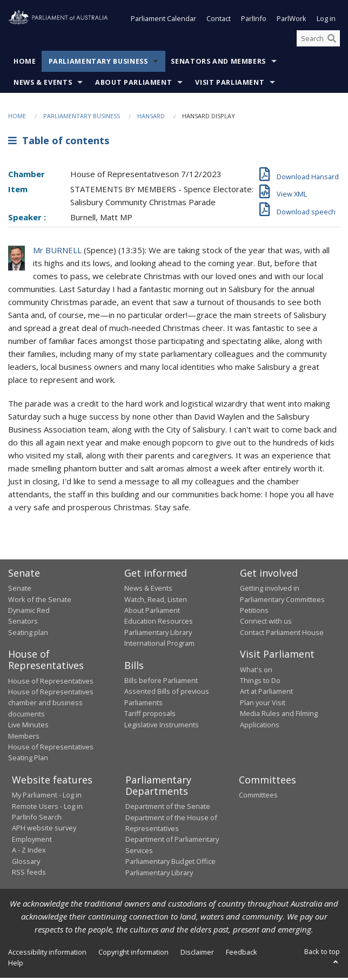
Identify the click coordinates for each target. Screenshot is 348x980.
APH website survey (44, 830)
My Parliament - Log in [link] (47, 797)
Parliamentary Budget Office (170, 863)
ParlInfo (254, 21)
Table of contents (59, 143)
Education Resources (159, 623)
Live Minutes (28, 727)
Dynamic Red (29, 612)
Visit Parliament (230, 85)
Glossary (26, 863)
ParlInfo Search (37, 819)
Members (24, 738)
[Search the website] (318, 40)
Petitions (254, 612)
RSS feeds (29, 874)
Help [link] (16, 965)
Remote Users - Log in (47, 808)
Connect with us (266, 623)
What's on (256, 672)
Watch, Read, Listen (156, 601)
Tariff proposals (150, 715)
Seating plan (28, 634)
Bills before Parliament (161, 682)
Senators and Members (218, 63)
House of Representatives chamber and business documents (51, 705)
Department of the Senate (168, 808)
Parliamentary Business (98, 63)
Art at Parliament (266, 693)
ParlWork (292, 21)
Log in (326, 21)
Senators (23, 623)
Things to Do (260, 682)
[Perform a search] (332, 40)
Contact (219, 21)
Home (25, 63)
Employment (32, 841)
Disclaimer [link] (197, 954)
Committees (258, 797)
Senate (20, 590)
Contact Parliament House (282, 634)
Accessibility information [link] (47, 954)
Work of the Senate (40, 601)
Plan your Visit (263, 705)
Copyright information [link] (133, 954)
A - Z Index (29, 852)
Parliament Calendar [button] (163, 21)
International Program (159, 645)
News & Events (43, 85)
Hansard (151, 118)
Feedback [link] (242, 954)
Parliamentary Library (158, 634)
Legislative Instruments (162, 727)
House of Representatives (51, 683)
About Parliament (133, 85)
